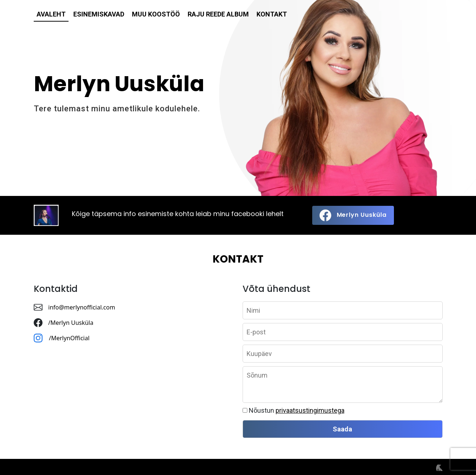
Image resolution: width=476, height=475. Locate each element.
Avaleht (51, 14)
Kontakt (272, 14)
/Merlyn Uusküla (71, 323)
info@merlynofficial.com (82, 307)
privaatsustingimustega (310, 410)
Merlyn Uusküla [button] (353, 215)
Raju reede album (218, 14)
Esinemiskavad (99, 14)
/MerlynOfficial (70, 338)
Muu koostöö (156, 14)
